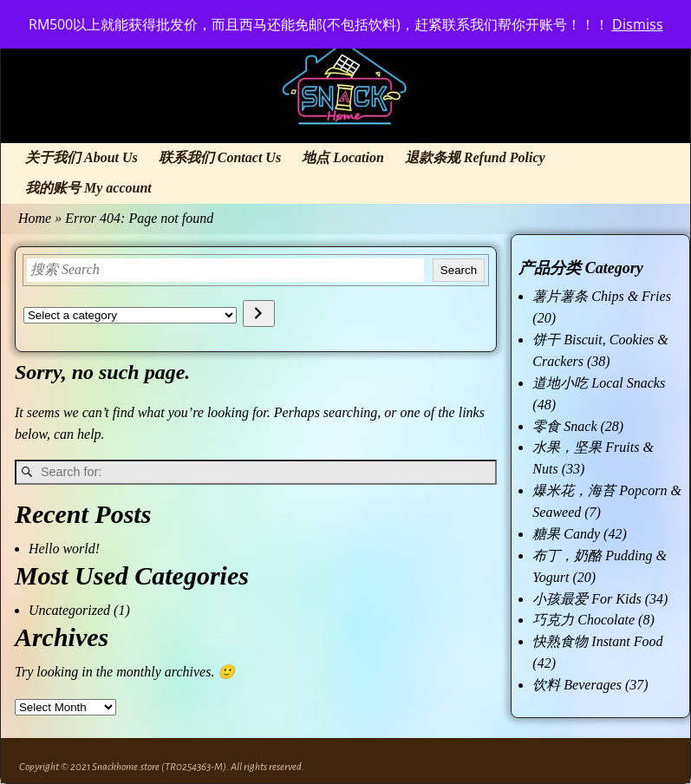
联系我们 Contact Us (220, 157)
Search (459, 270)
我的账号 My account (88, 188)
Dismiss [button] (638, 24)
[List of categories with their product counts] (130, 315)
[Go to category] (259, 314)
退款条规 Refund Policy (475, 157)
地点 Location (343, 157)
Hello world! (64, 549)
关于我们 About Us (81, 157)
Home (35, 218)
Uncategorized (69, 610)
